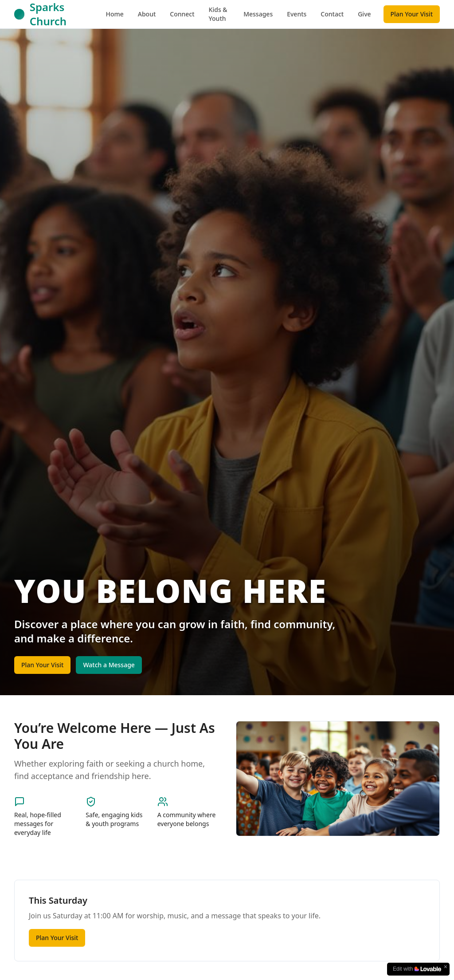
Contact (332, 14)
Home (114, 14)
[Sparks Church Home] (57, 14)
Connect (182, 14)
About (147, 14)
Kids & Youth (218, 14)
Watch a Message (109, 665)
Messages (258, 14)
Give (364, 14)
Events (297, 14)
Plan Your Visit (412, 14)
